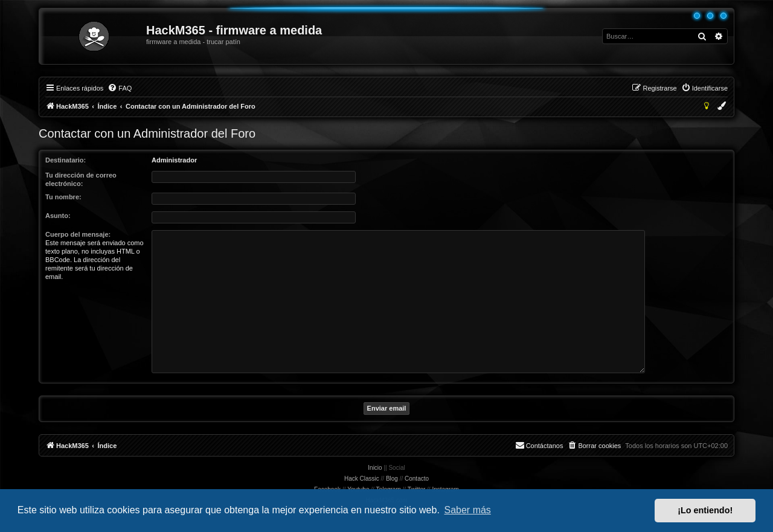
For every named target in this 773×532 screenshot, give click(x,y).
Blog (392, 479)
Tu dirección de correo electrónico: (81, 179)
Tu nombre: (63, 197)
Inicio (375, 468)
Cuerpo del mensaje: (78, 234)
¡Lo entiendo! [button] (705, 510)
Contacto (417, 479)
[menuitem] (120, 88)
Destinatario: (66, 160)
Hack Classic (362, 479)
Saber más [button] (468, 510)
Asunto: (58, 216)
